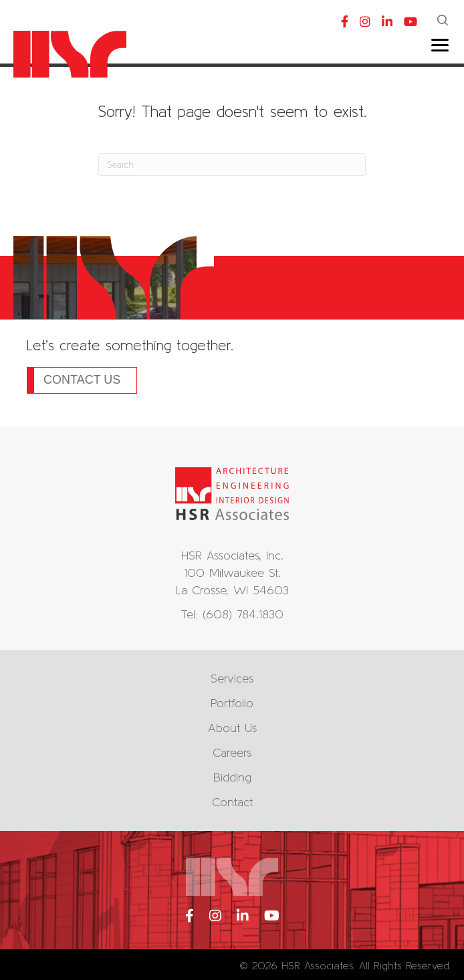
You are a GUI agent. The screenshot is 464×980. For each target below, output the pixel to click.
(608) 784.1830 (243, 614)
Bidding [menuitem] (232, 777)
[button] (444, 21)
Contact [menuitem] (232, 802)
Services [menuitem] (232, 678)
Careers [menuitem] (232, 752)
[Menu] (440, 45)
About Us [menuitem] (232, 728)
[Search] (232, 164)
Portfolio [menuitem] (232, 703)
